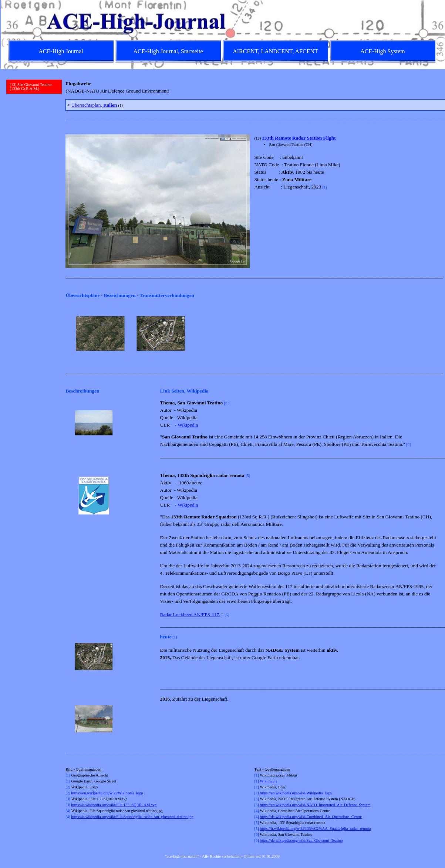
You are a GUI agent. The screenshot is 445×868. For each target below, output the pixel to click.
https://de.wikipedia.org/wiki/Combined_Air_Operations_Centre (311, 817)
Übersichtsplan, (94, 105)
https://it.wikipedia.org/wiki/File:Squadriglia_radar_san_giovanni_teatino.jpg (132, 817)
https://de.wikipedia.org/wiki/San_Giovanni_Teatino (301, 840)
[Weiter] (435, 334)
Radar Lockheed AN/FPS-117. (190, 615)
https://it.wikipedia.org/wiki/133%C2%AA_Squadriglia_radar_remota (316, 829)
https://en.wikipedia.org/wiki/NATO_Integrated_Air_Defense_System (315, 805)
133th (268, 138)
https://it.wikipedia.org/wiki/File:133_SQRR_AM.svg (114, 805)
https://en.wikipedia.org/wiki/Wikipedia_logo (107, 793)
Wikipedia (188, 425)
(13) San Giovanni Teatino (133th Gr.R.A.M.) (31, 87)
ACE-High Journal (61, 51)
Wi (262, 781)
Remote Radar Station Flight (305, 138)
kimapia (271, 781)
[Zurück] (69, 334)
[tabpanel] (252, 87)
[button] (94, 423)
